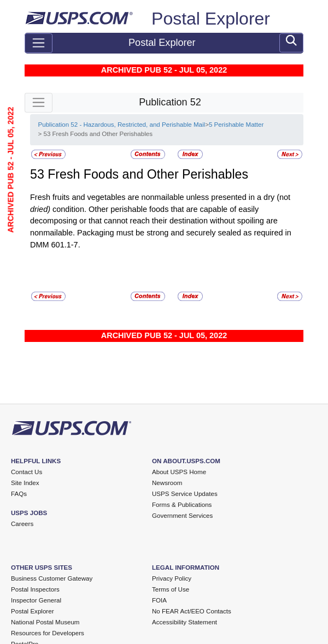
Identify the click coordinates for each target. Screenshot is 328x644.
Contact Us (27, 472)
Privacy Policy (172, 578)
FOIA (159, 600)
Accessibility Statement (184, 622)
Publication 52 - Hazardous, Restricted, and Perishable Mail (121, 125)
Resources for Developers (48, 633)
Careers (22, 524)
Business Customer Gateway (52, 578)
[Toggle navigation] (39, 43)
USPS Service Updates (185, 494)
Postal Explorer (211, 19)
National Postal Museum (45, 622)
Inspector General (36, 600)
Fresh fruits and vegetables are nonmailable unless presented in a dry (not (160, 197)
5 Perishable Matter (236, 125)
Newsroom (167, 483)
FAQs (19, 494)
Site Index (25, 483)
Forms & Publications (182, 505)
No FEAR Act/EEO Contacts (192, 611)
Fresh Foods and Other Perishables (148, 174)
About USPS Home (179, 472)
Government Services (182, 516)
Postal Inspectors (35, 589)
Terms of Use (171, 589)
